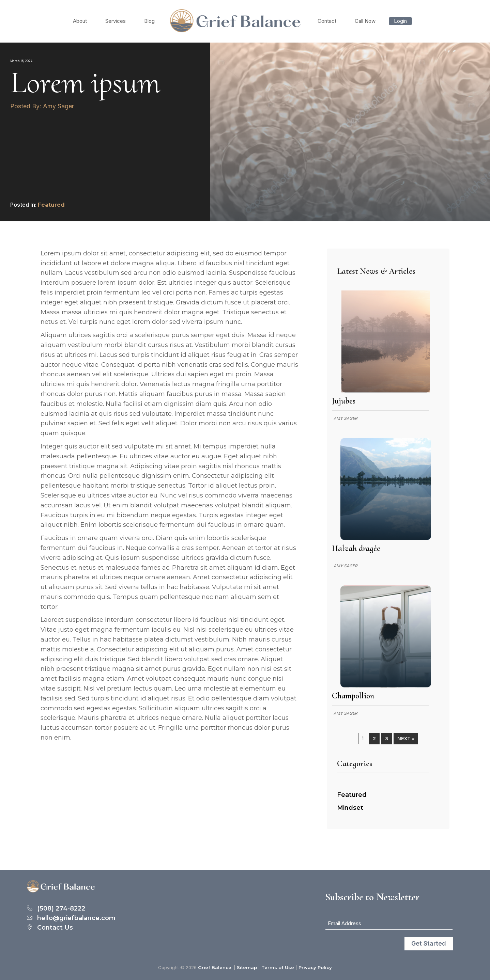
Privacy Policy (315, 968)
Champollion (353, 696)
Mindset (350, 808)
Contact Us (55, 928)
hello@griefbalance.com (76, 918)
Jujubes (344, 401)
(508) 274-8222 (61, 909)
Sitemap (247, 968)
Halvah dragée (356, 548)
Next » (406, 739)
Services (116, 21)
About (80, 21)
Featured (51, 205)
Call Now (365, 21)
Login (400, 21)
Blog (149, 21)
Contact (327, 21)
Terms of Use (278, 968)
